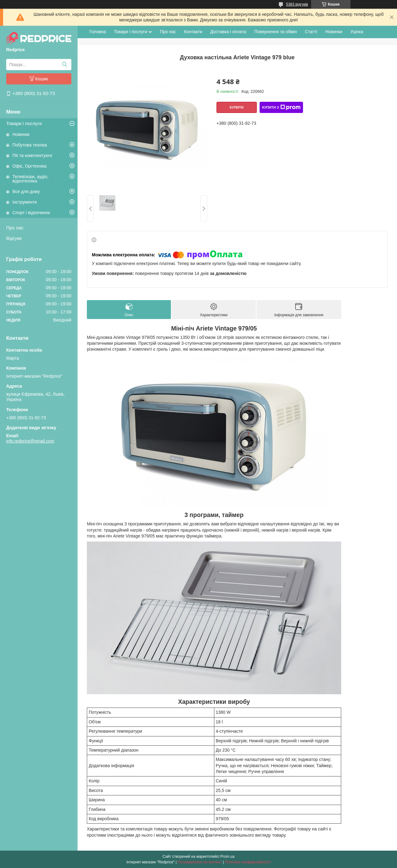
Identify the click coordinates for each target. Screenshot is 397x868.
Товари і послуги (24, 123)
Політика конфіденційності (248, 862)
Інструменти (25, 202)
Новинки (21, 134)
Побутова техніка (30, 145)
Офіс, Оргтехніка (29, 166)
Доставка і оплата (228, 32)
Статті (311, 32)
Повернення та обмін (276, 32)
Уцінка (357, 32)
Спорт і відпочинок (31, 213)
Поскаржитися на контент (200, 862)
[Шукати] (64, 65)
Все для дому (26, 191)
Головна (98, 32)
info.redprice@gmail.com (30, 441)
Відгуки (14, 238)
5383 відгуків (297, 4)
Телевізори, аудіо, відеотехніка (30, 179)
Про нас (15, 228)
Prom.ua (227, 857)
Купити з (281, 107)
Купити (237, 107)
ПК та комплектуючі (32, 155)
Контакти (193, 32)
